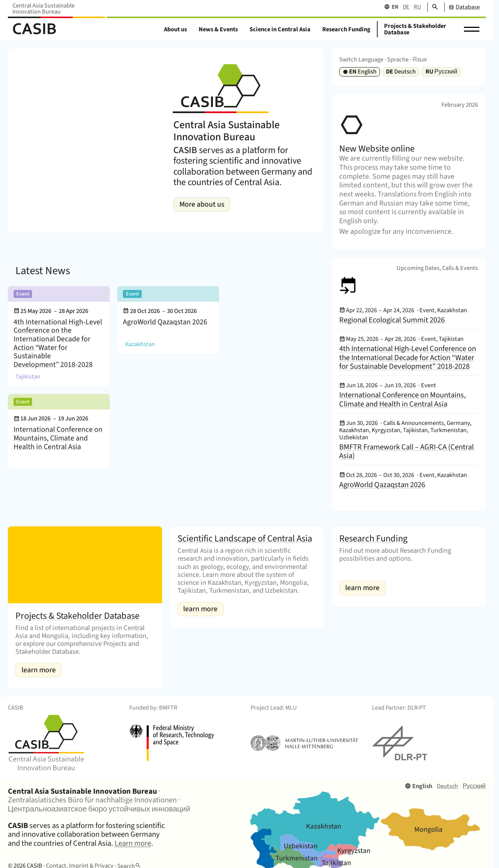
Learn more (133, 843)
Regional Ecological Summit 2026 (392, 320)
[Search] (433, 7)
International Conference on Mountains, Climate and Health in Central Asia (58, 438)
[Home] (34, 29)
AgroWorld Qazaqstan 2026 (165, 323)
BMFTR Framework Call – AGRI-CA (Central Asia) (406, 452)
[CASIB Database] (462, 7)
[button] (472, 29)
